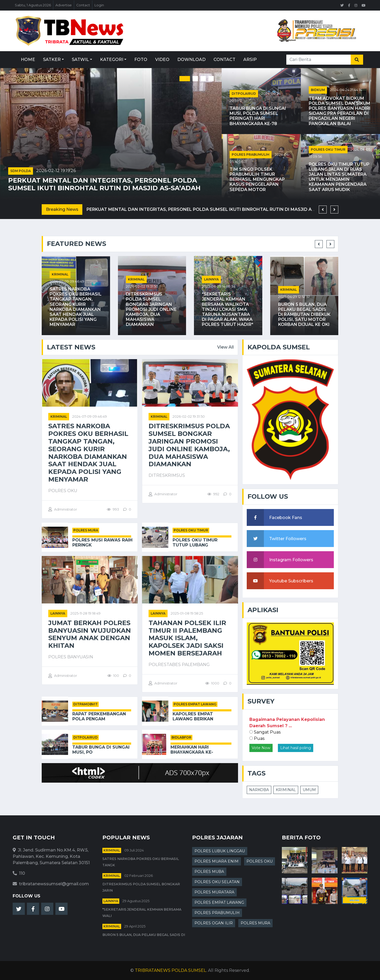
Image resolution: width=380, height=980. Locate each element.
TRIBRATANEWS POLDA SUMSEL (170, 970)
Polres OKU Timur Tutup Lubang (195, 543)
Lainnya (211, 279)
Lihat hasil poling (296, 748)
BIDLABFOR (181, 737)
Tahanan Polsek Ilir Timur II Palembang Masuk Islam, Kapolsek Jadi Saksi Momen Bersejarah (187, 638)
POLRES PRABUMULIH (251, 154)
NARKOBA (259, 790)
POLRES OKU (260, 861)
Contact (83, 5)
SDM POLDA (21, 171)
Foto (141, 60)
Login (99, 5)
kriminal (60, 274)
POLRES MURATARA (214, 892)
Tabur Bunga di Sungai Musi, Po (101, 750)
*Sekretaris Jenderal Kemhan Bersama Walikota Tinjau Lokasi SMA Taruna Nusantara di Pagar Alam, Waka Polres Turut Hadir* (228, 309)
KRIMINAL (286, 790)
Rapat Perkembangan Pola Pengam (99, 716)
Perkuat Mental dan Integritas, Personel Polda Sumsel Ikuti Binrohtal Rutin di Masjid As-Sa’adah (104, 184)
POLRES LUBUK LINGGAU (220, 851)
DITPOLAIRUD (244, 94)
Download (191, 60)
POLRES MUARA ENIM (217, 861)
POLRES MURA (86, 530)
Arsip (250, 60)
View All (225, 347)
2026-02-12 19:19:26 (56, 171)
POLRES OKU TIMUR (328, 149)
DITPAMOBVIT (85, 704)
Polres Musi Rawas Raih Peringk (102, 543)
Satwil (80, 60)
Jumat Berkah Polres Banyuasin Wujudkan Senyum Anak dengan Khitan (90, 634)
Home (28, 60)
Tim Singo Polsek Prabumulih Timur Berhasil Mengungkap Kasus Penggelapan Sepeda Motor (257, 179)
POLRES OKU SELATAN (217, 882)
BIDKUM (318, 90)
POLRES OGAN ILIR (214, 923)
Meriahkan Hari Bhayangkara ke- (192, 750)
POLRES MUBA (209, 872)
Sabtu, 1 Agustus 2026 (33, 5)
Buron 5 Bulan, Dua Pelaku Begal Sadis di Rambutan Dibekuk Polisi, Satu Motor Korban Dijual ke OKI (304, 315)
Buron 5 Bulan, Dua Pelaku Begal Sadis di (144, 935)
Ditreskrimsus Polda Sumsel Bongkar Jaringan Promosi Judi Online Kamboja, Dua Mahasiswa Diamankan (151, 309)
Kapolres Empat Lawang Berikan (193, 716)
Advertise (64, 5)
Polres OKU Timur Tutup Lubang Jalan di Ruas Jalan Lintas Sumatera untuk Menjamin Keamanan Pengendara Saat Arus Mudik (339, 177)
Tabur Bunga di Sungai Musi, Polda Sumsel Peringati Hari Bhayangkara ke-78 (258, 116)
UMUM (309, 790)
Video (162, 60)
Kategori (112, 60)
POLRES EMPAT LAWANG (195, 704)
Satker (52, 60)
